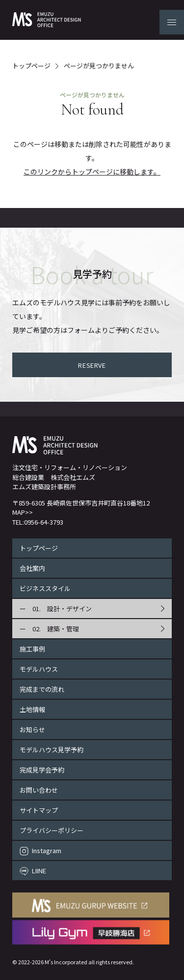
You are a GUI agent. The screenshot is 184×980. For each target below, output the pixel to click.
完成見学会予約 (42, 770)
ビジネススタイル (45, 588)
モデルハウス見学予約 (52, 750)
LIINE (39, 871)
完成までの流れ (42, 689)
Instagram (47, 850)
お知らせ (32, 729)
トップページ (31, 66)
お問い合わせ (39, 790)
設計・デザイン (69, 609)
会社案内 (32, 568)
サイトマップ (39, 810)
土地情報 (32, 709)
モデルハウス (39, 669)
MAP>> (23, 512)
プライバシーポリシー (52, 830)
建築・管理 (63, 629)
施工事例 (32, 649)
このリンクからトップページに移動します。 (92, 172)
